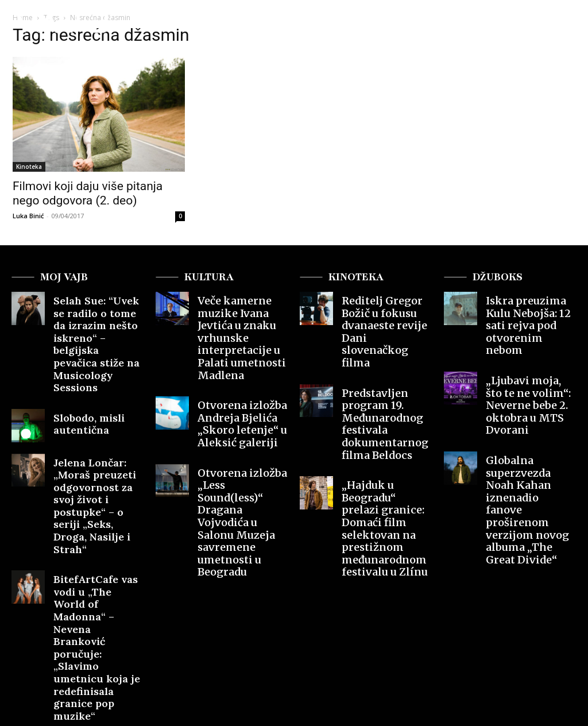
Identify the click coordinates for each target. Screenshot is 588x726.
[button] (555, 26)
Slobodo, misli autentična (81, 380)
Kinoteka (29, 167)
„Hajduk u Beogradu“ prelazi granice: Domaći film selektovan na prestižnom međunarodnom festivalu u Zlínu (385, 451)
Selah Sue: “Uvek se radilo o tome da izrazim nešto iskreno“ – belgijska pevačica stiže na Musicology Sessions (98, 323)
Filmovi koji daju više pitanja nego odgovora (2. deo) (88, 193)
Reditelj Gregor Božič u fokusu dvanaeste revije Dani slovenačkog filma (384, 314)
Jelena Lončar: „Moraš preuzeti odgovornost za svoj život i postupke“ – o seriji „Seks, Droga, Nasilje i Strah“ (98, 444)
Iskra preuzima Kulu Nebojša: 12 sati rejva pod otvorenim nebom (527, 314)
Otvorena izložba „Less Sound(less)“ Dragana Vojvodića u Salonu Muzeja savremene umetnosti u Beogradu (242, 446)
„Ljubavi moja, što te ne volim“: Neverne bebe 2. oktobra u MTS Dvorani (531, 370)
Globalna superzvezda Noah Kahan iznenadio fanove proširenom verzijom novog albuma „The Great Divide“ (531, 436)
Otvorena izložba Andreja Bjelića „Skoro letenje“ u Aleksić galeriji (243, 380)
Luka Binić (28, 216)
